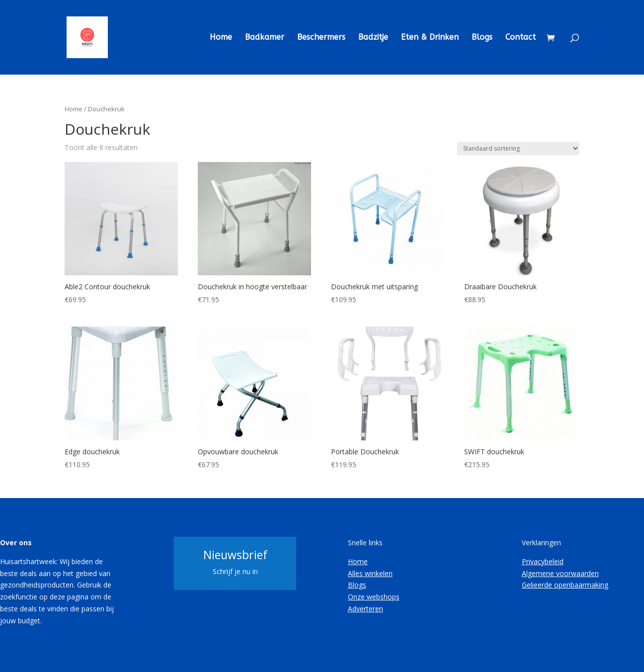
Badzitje (373, 38)
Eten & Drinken (430, 38)
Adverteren (365, 609)
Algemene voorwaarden (560, 573)
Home (221, 38)
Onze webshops (374, 597)
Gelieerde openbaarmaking (565, 585)
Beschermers (321, 38)
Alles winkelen (370, 573)
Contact (521, 38)
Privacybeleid (543, 561)
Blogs (482, 38)
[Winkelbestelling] (518, 148)
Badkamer (265, 38)
